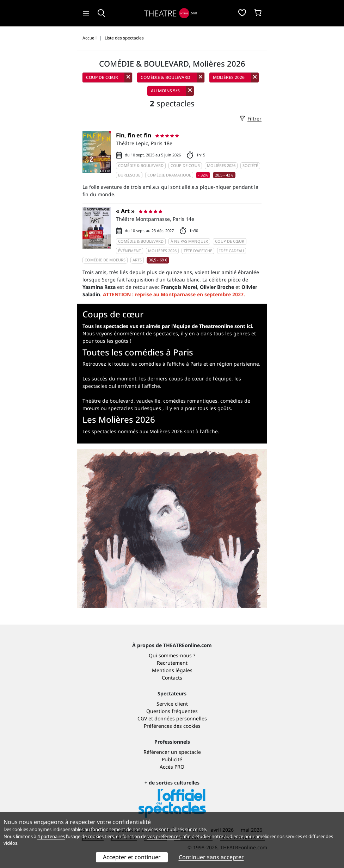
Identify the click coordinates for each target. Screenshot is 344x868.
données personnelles (181, 718)
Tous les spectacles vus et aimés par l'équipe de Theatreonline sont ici (167, 326)
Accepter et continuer (132, 857)
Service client (172, 704)
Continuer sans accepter (211, 857)
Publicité (172, 759)
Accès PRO (172, 767)
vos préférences (164, 836)
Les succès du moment (109, 379)
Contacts (172, 678)
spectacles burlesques (135, 408)
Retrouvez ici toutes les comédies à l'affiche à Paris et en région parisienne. (171, 364)
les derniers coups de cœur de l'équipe (185, 379)
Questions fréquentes (172, 711)
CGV (142, 718)
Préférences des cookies (172, 726)
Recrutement (172, 663)
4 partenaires (51, 836)
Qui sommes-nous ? (172, 655)
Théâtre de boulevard (108, 401)
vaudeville (148, 401)
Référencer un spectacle (172, 752)
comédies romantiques (190, 401)
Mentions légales (172, 670)
